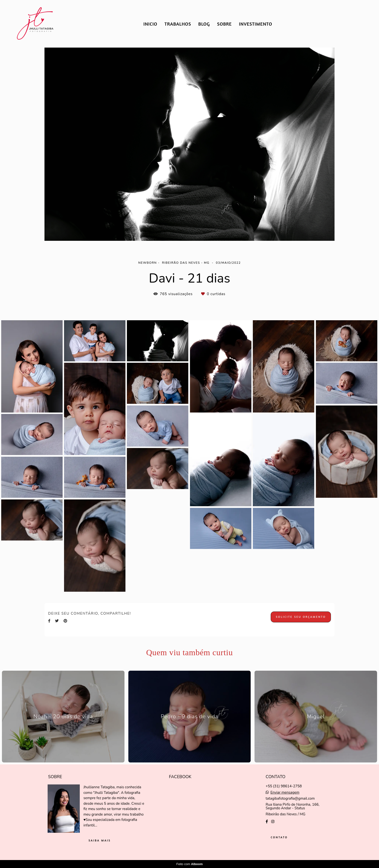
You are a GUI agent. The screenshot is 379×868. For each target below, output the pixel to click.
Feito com (189, 864)
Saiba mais (100, 840)
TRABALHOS (178, 24)
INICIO (150, 24)
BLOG (204, 24)
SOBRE (224, 24)
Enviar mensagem (285, 793)
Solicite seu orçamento (301, 617)
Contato (279, 837)
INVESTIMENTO (256, 24)
